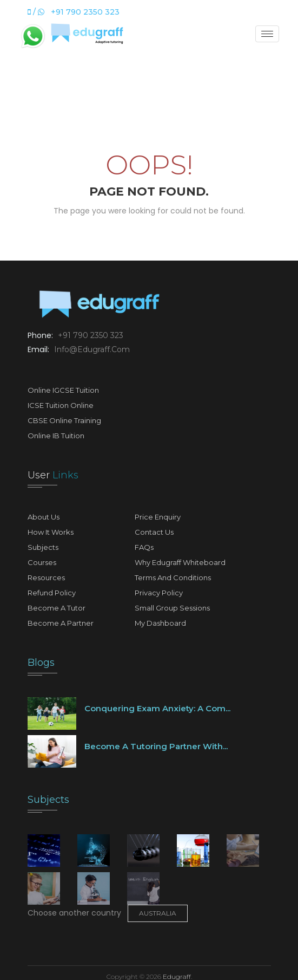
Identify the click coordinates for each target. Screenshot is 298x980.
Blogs (41, 663)
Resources (46, 577)
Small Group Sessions (172, 608)
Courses (42, 562)
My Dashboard (160, 623)
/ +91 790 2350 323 (74, 12)
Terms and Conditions (173, 577)
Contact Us (154, 532)
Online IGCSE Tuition (63, 390)
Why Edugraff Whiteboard (180, 562)
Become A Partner (61, 623)
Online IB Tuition (56, 436)
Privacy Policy (159, 593)
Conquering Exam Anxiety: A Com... (157, 708)
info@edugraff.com (91, 349)
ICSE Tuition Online (61, 405)
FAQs (144, 547)
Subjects (43, 547)
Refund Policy (52, 593)
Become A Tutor (57, 608)
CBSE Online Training (64, 420)
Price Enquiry (158, 517)
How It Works (51, 532)
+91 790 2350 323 (90, 335)
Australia (158, 913)
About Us (44, 517)
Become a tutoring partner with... (156, 746)
